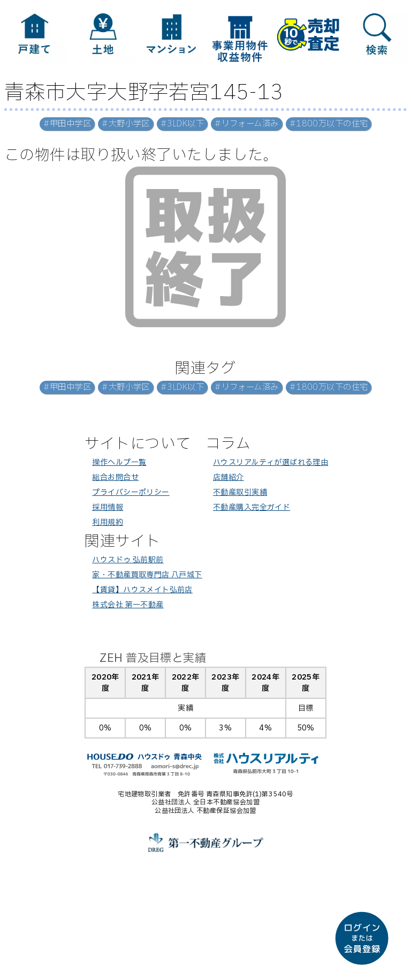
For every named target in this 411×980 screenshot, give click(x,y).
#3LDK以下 (182, 124)
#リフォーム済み (246, 124)
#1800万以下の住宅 (329, 124)
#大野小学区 (126, 124)
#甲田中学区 (67, 124)
